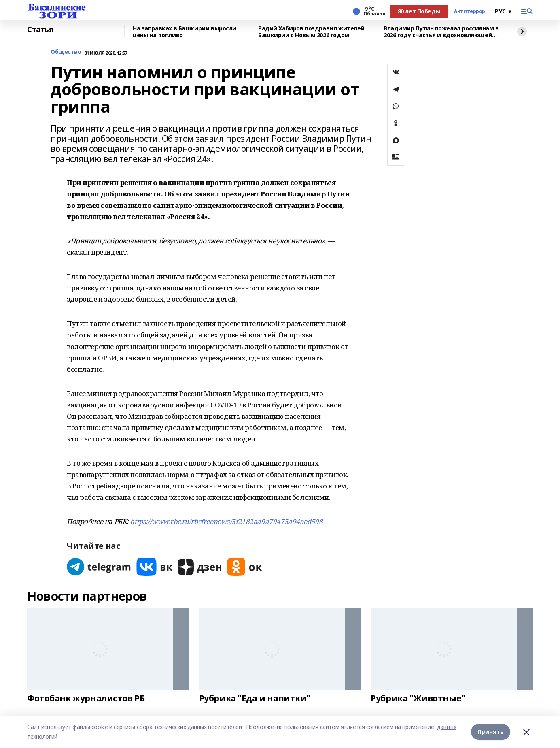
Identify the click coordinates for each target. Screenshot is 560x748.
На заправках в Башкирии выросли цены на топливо (185, 32)
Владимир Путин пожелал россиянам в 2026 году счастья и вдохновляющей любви (441, 32)
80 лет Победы (419, 11)
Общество (66, 52)
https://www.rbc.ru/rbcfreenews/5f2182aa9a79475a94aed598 (226, 521)
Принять (491, 732)
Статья (40, 30)
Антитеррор (470, 11)
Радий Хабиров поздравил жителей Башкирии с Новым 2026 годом (311, 32)
